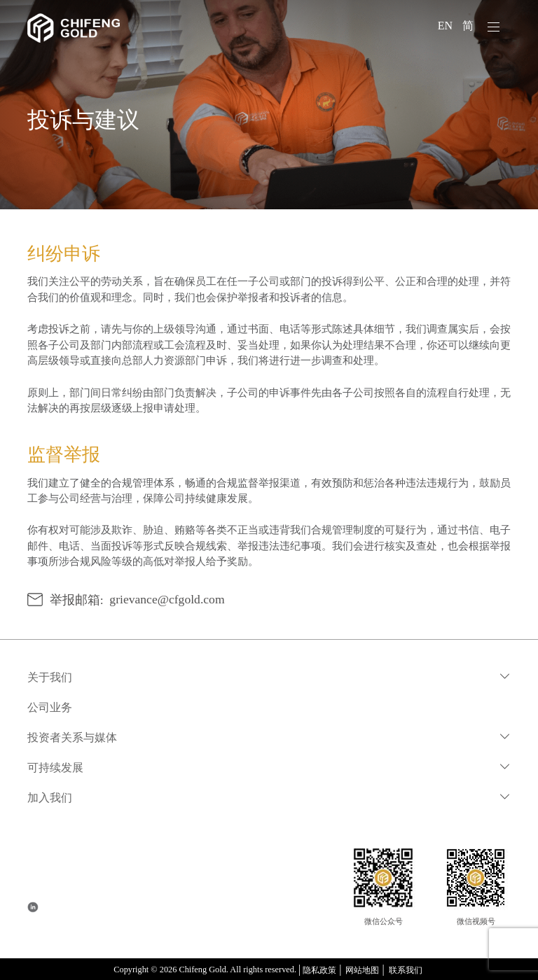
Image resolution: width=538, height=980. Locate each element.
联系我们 (406, 970)
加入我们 (50, 798)
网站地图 (362, 970)
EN (447, 26)
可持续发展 (55, 768)
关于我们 (50, 677)
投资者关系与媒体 (72, 737)
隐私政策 (319, 970)
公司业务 (50, 707)
